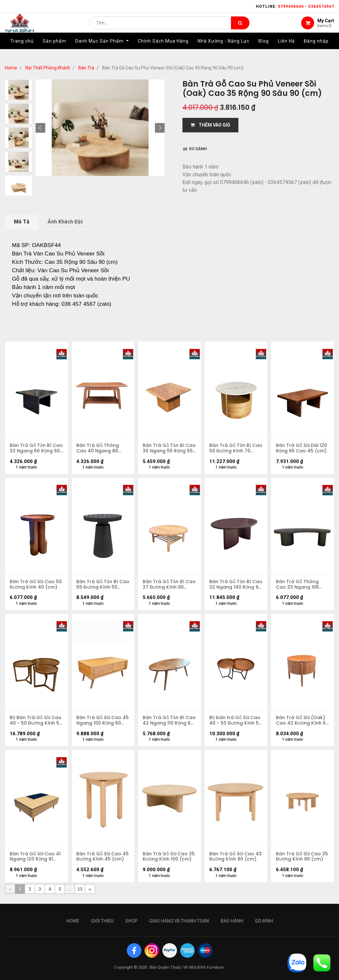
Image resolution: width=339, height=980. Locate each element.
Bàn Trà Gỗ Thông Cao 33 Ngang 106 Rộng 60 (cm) (297, 585)
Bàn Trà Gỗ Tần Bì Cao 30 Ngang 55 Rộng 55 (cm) (164, 449)
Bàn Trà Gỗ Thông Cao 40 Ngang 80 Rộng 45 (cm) (98, 449)
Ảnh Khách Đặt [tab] (65, 222)
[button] (40, 128)
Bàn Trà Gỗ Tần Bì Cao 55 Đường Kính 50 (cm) (103, 585)
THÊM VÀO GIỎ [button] (210, 125)
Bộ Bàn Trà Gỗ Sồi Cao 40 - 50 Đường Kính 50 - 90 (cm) (36, 722)
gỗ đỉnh (264, 921)
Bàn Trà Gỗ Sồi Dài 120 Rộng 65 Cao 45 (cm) (301, 449)
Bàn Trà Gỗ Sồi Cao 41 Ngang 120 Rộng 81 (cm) (36, 858)
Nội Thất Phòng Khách (48, 68)
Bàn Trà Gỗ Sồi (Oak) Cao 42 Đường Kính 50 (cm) (302, 722)
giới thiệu (102, 921)
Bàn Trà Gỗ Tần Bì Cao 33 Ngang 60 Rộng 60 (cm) (31, 449)
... (70, 891)
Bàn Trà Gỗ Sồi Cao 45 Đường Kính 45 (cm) (103, 858)
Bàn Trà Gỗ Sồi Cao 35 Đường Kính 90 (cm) (302, 858)
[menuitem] (22, 51)
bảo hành (232, 921)
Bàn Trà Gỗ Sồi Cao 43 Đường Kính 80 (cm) (236, 858)
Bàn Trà (86, 68)
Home (11, 68)
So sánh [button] (195, 149)
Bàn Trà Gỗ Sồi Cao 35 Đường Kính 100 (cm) (169, 858)
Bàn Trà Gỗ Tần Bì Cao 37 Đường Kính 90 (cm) (169, 585)
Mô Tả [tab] (22, 222)
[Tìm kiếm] (240, 28)
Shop (131, 921)
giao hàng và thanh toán (179, 921)
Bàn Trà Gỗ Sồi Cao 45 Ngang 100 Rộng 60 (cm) (103, 722)
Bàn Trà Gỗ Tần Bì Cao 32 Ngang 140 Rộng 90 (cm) (231, 585)
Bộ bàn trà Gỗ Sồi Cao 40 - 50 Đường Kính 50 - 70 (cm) (236, 722)
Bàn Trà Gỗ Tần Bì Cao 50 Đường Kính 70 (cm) (236, 449)
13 (80, 891)
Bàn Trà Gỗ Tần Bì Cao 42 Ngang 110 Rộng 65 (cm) (164, 722)
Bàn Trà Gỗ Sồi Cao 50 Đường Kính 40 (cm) (36, 585)
